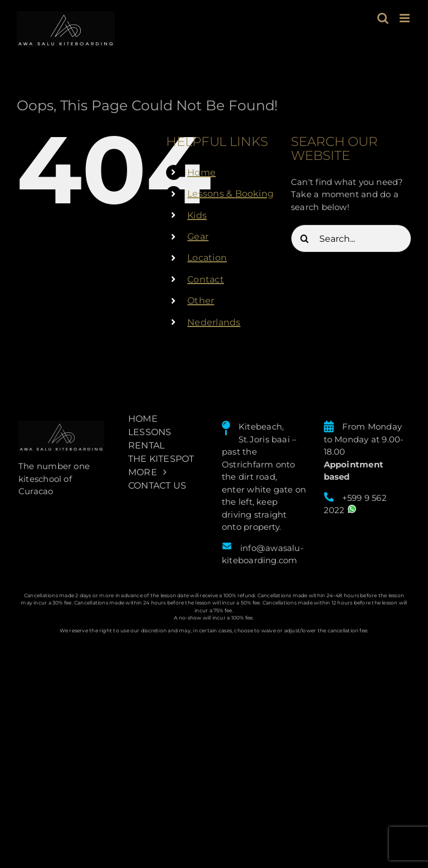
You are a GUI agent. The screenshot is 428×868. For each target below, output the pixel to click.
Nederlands (214, 322)
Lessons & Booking (230, 194)
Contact (206, 279)
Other (201, 301)
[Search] (305, 238)
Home (201, 172)
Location (207, 258)
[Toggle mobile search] (383, 18)
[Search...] (351, 238)
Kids (197, 215)
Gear (198, 236)
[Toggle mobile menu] (405, 18)
